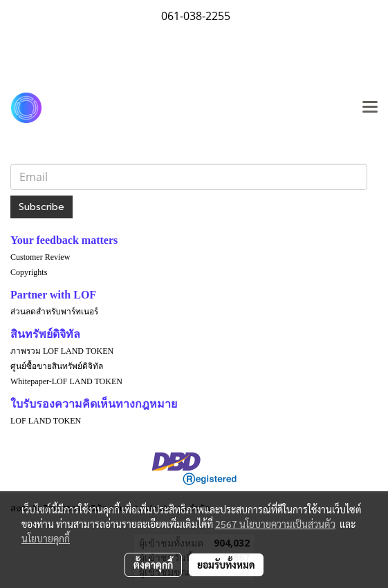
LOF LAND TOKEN (46, 421)
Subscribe (41, 207)
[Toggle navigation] (370, 108)
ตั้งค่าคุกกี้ (153, 565)
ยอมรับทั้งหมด (226, 565)
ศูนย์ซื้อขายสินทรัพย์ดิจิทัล (57, 366)
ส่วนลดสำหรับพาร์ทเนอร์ (54, 312)
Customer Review (40, 257)
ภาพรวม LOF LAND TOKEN (62, 351)
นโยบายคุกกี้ (46, 538)
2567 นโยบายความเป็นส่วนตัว (275, 524)
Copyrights (29, 272)
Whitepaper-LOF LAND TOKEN (66, 381)
